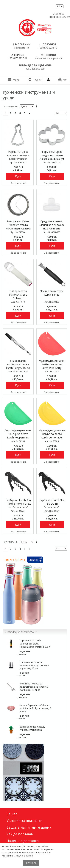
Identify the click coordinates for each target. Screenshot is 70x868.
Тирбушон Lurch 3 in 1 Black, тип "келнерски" (52, 504)
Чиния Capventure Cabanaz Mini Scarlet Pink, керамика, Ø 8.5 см (35, 708)
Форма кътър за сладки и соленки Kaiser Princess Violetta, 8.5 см (18, 156)
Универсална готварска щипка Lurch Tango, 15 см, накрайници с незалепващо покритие (18, 365)
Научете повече (24, 856)
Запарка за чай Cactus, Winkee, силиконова (32, 728)
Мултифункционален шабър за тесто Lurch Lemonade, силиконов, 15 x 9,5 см (52, 434)
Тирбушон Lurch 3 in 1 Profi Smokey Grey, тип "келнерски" (18, 504)
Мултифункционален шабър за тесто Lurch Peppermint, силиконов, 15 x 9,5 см (18, 434)
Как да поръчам (20, 834)
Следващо (29, 113)
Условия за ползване (24, 821)
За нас (12, 814)
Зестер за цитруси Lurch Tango (52, 293)
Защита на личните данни (29, 827)
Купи (18, 176)
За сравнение (18, 183)
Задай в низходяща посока (37, 107)
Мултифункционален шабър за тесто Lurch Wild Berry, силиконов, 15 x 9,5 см (52, 365)
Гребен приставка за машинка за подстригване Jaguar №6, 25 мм (34, 665)
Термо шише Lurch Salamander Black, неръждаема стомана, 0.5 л (35, 644)
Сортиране (11, 107)
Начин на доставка (23, 841)
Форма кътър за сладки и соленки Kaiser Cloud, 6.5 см (52, 155)
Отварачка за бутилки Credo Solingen (18, 295)
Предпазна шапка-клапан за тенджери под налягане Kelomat (52, 225)
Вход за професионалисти (59, 15)
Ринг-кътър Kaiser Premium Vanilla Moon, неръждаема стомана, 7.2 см (18, 225)
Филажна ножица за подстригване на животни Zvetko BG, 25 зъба (34, 687)
